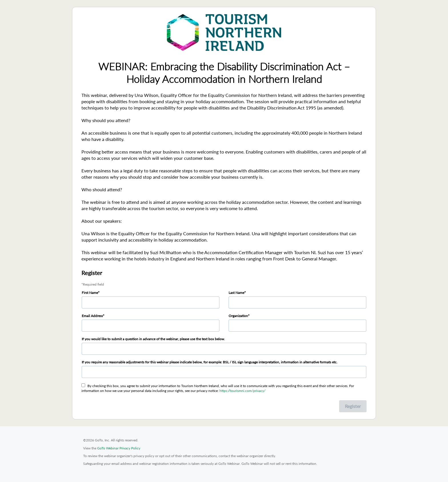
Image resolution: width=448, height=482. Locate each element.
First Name (90, 293)
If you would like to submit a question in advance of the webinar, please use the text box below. (153, 339)
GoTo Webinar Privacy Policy (119, 448)
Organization (238, 316)
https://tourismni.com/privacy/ (242, 391)
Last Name (236, 293)
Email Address (92, 316)
